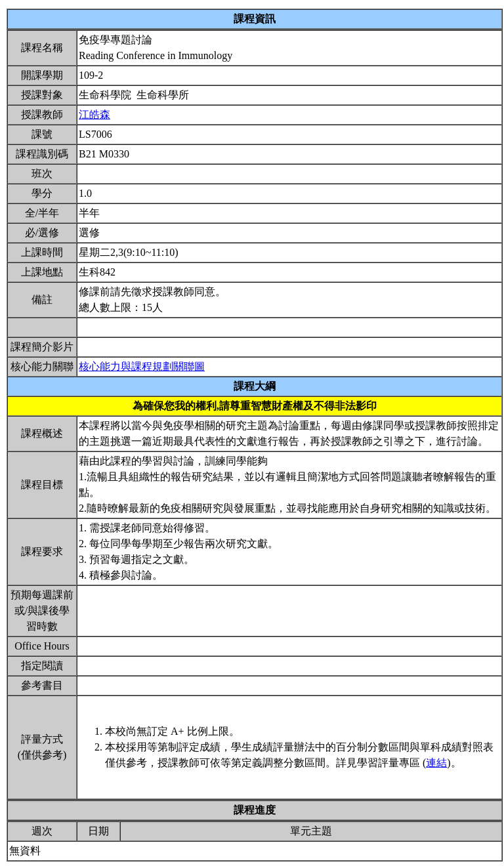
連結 (436, 763)
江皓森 (94, 114)
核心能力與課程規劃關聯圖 (142, 366)
